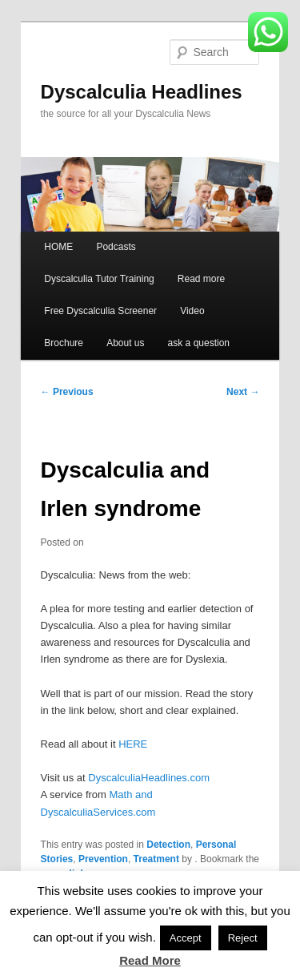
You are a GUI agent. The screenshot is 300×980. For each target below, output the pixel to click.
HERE (133, 744)
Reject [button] (243, 938)
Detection (168, 845)
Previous (67, 392)
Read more (201, 279)
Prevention (103, 859)
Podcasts (116, 247)
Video (192, 311)
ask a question (199, 343)
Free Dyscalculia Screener (100, 311)
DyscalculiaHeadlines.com (149, 778)
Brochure (64, 343)
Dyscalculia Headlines (142, 92)
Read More (150, 960)
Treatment (156, 859)
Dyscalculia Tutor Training (99, 279)
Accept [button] (186, 938)
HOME (58, 247)
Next (243, 392)
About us (125, 343)
